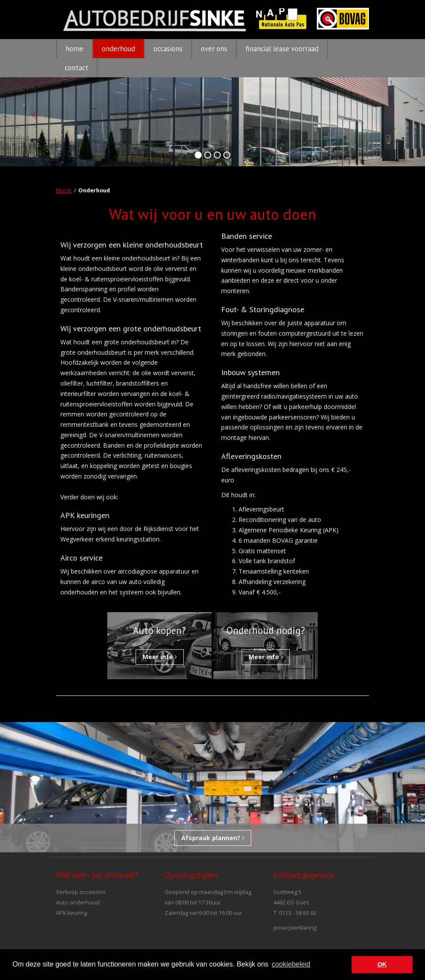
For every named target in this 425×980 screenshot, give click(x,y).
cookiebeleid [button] (291, 964)
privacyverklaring (295, 928)
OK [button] (382, 964)
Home (64, 190)
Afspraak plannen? (213, 838)
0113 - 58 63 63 (298, 913)
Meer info (160, 657)
